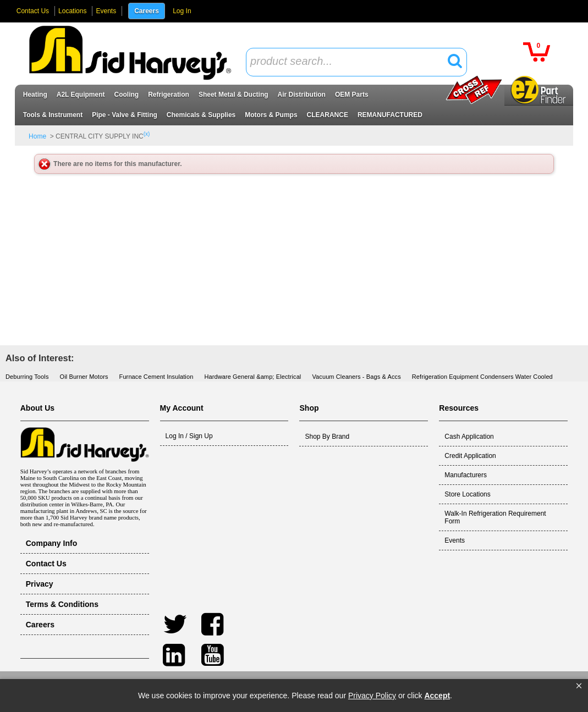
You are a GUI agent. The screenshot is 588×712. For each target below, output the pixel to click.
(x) (147, 134)
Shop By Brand (327, 437)
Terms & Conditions (62, 604)
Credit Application (470, 456)
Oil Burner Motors (84, 377)
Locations (72, 11)
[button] (579, 686)
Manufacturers (466, 475)
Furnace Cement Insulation (156, 377)
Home (37, 136)
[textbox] (350, 62)
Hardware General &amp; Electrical (252, 377)
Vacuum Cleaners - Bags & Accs (356, 377)
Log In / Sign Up (189, 436)
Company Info (52, 543)
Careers (147, 11)
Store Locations (467, 494)
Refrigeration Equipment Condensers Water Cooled (482, 377)
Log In (182, 11)
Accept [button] (437, 696)
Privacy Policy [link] (372, 696)
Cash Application (469, 437)
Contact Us (33, 11)
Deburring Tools (27, 377)
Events (106, 11)
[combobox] (356, 62)
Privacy (40, 584)
